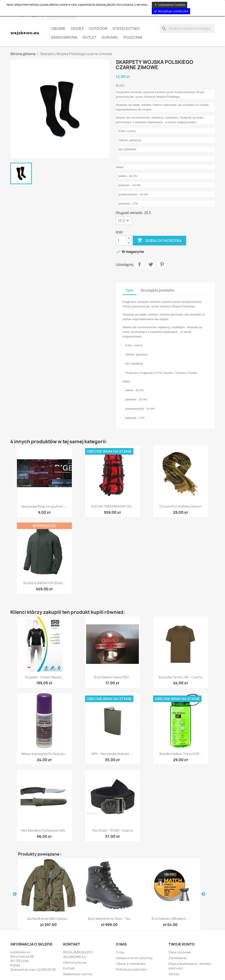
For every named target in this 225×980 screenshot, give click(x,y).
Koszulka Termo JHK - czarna (181, 677)
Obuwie (58, 29)
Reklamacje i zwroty (78, 974)
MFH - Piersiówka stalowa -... (112, 754)
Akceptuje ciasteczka (171, 11)
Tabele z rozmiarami (131, 964)
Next (203, 894)
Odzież (77, 29)
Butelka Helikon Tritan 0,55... (181, 754)
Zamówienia (177, 958)
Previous (15, 894)
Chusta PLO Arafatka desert (181, 506)
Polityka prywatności (131, 969)
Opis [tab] (129, 290)
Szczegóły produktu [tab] (158, 290)
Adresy (174, 974)
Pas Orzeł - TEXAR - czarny (112, 830)
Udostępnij (140, 264)
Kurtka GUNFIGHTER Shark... (44, 583)
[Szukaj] (187, 29)
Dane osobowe (180, 952)
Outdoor (98, 29)
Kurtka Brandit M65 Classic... (48, 919)
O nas (120, 952)
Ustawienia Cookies (170, 5)
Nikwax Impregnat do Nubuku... (44, 754)
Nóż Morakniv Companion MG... (44, 830)
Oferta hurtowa (75, 963)
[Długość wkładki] (124, 221)
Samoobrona (64, 37)
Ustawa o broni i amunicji (134, 958)
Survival (110, 37)
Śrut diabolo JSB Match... (170, 919)
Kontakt (69, 968)
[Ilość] (121, 241)
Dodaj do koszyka (159, 241)
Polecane (133, 37)
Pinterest (162, 264)
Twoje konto (182, 944)
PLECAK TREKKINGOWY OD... (112, 506)
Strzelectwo (126, 29)
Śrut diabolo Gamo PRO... (112, 677)
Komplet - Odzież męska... (44, 677)
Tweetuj (151, 264)
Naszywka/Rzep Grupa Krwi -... (44, 506)
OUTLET (89, 37)
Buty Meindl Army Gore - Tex (109, 919)
